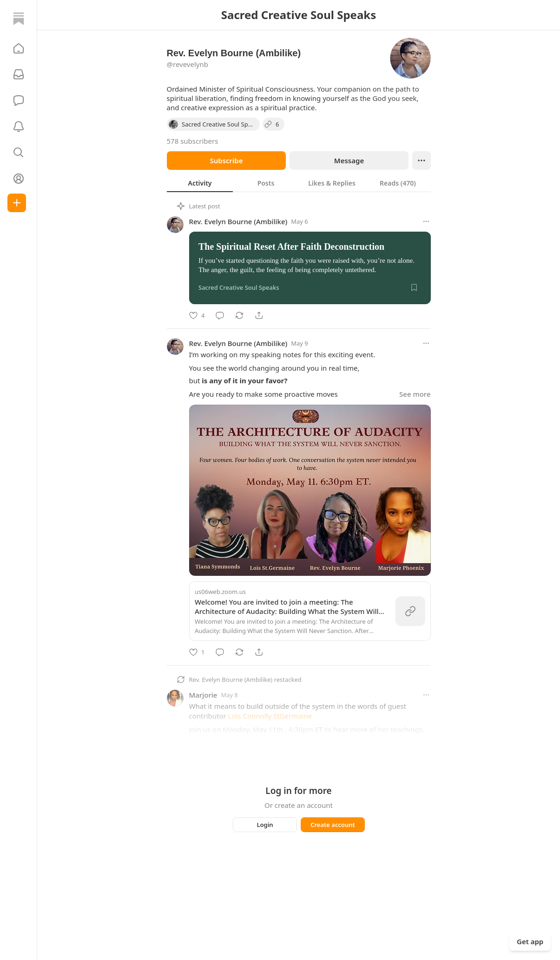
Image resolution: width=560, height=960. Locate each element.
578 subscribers (193, 141)
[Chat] (19, 100)
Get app (530, 941)
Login (265, 825)
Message (349, 160)
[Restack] (239, 315)
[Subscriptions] (19, 74)
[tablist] (299, 183)
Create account (333, 825)
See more (415, 394)
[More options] (426, 221)
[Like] (197, 315)
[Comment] (220, 315)
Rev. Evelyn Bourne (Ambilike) (238, 221)
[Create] (17, 203)
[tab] (200, 183)
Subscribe (226, 160)
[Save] (414, 287)
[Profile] (19, 179)
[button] (19, 48)
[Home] (19, 19)
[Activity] (19, 127)
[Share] (259, 315)
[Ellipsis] (422, 160)
